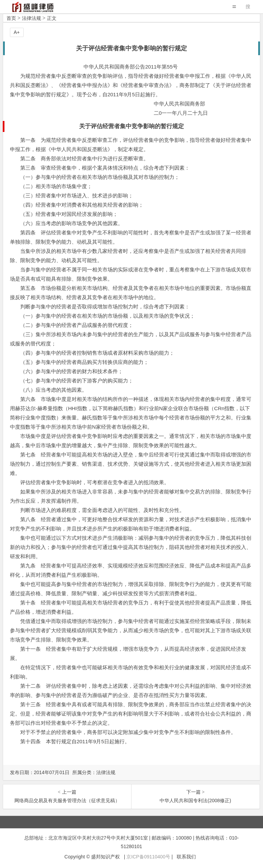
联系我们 (186, 857)
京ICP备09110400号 (148, 857)
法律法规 (32, 18)
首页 (11, 18)
